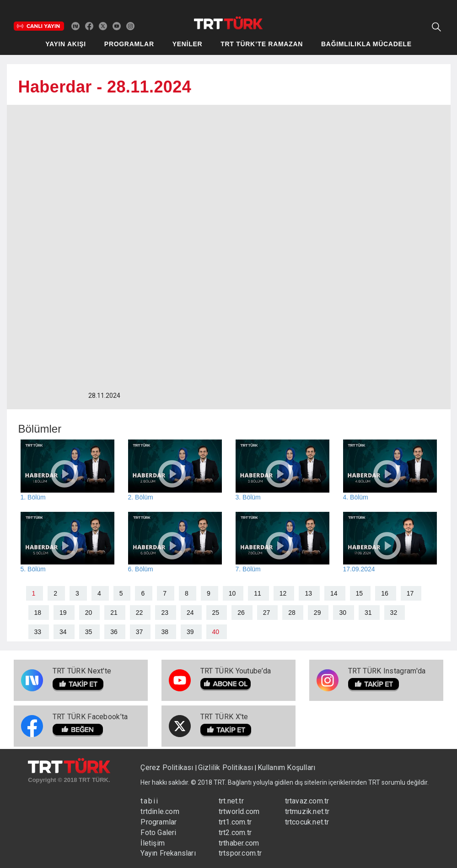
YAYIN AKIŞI (66, 44)
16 (385, 593)
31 (368, 613)
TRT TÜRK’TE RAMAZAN (262, 44)
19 (63, 613)
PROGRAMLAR (129, 44)
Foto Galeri (158, 833)
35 (89, 632)
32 (394, 613)
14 (334, 593)
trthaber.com (239, 843)
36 (114, 632)
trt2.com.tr (235, 833)
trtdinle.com (160, 811)
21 (114, 613)
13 (308, 593)
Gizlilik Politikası (226, 768)
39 (190, 632)
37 (140, 632)
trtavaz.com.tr (307, 801)
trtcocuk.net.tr (307, 822)
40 (216, 632)
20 (89, 613)
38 (165, 632)
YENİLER (188, 44)
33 (38, 632)
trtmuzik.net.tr (307, 811)
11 (258, 593)
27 (267, 613)
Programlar (159, 822)
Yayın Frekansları (168, 853)
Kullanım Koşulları (287, 768)
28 (292, 613)
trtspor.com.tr (240, 853)
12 (283, 593)
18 (38, 613)
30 (343, 613)
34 (63, 632)
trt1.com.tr (235, 822)
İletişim (153, 843)
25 (216, 613)
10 (232, 593)
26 (241, 613)
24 (190, 613)
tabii (150, 801)
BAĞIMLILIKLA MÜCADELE (366, 44)
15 (360, 593)
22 (140, 613)
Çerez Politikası (168, 768)
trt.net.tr (231, 801)
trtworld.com (239, 811)
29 (317, 613)
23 (165, 613)
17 (410, 593)
